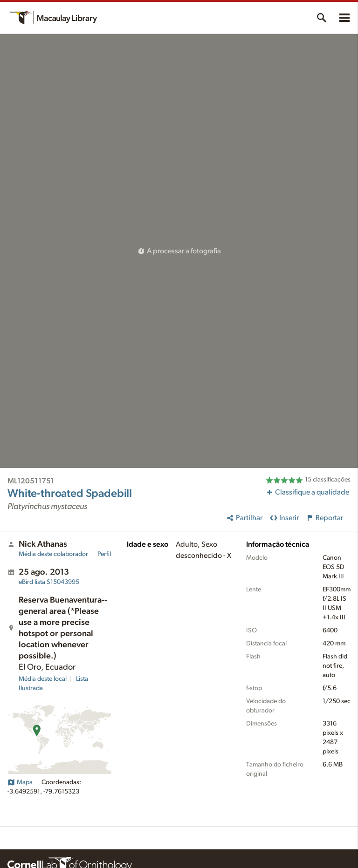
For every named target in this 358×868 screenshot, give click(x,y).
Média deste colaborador (53, 554)
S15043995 (49, 582)
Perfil (104, 554)
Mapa (20, 782)
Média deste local (43, 679)
